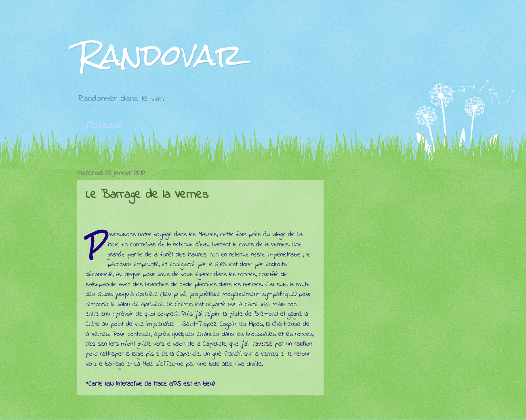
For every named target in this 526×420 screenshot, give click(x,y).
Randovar (160, 55)
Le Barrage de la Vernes (147, 195)
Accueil (104, 126)
